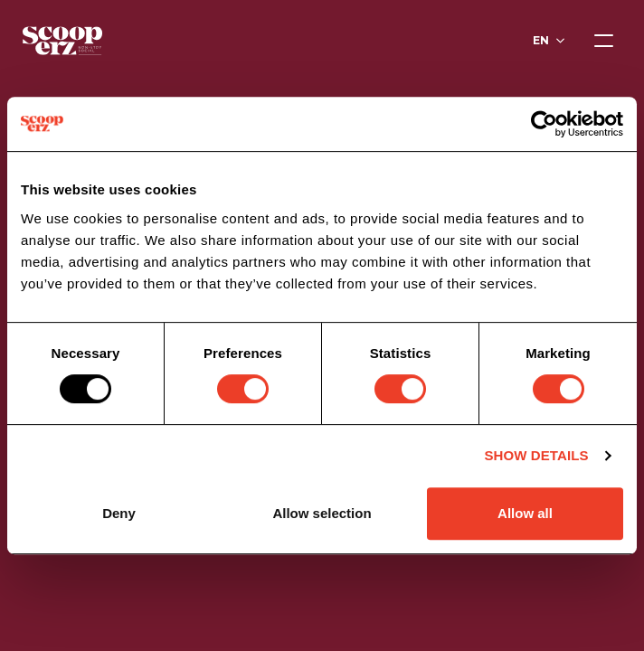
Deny (119, 513)
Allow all (525, 513)
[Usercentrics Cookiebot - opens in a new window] (544, 124)
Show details (536, 455)
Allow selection (322, 513)
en (541, 40)
